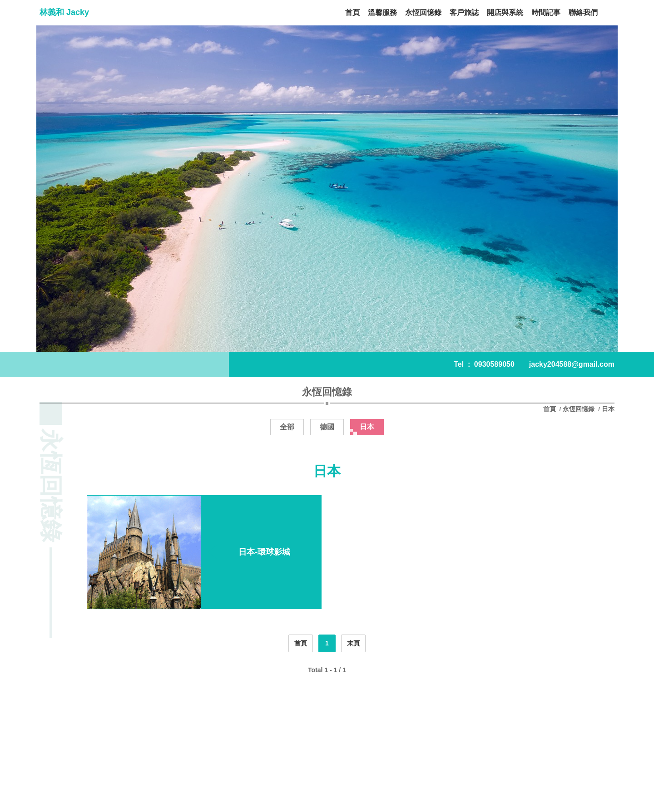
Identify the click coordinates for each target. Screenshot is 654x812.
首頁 (550, 409)
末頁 (353, 643)
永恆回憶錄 (579, 409)
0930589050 (494, 364)
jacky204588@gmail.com (572, 364)
